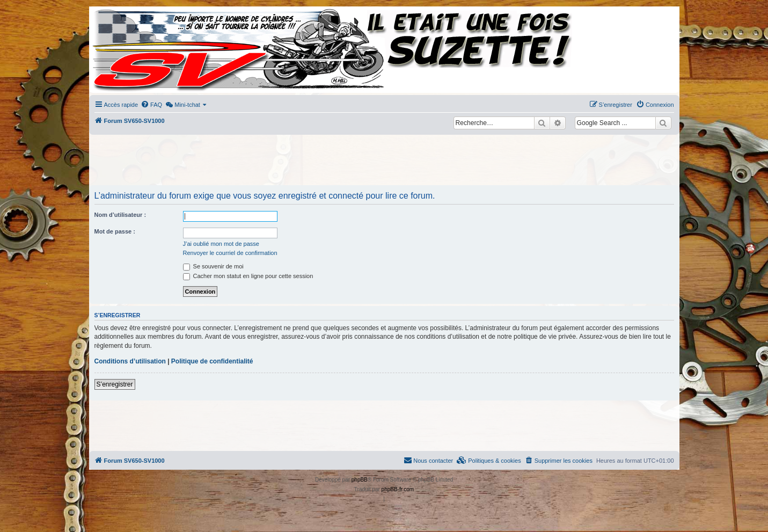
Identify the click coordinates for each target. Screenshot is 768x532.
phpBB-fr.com (398, 489)
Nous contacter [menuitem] (428, 460)
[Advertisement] (384, 161)
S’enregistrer (115, 384)
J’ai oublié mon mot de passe (221, 244)
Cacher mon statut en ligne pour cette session (248, 276)
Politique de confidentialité (212, 361)
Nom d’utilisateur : (120, 215)
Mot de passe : (115, 231)
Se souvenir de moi (213, 266)
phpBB (360, 480)
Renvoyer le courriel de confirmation (230, 253)
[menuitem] (151, 105)
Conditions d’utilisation (130, 361)
